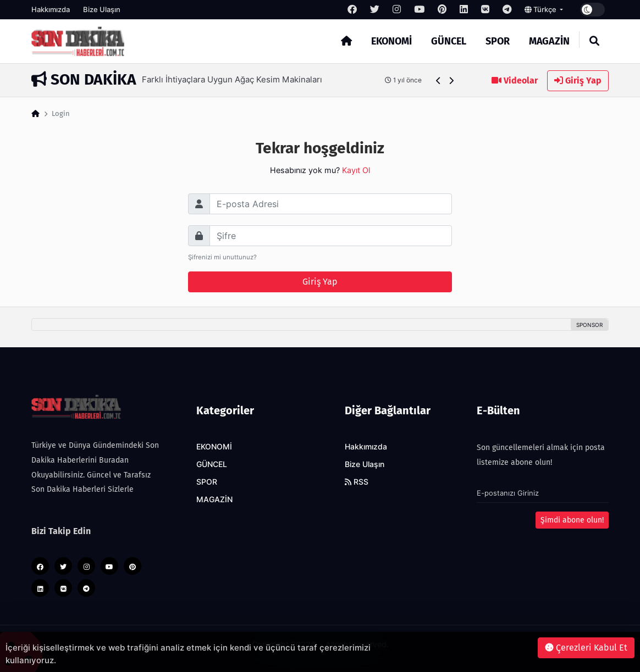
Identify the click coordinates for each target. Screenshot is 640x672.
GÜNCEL (449, 41)
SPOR (498, 41)
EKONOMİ (391, 41)
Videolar (515, 80)
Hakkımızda (51, 9)
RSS (357, 482)
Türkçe (541, 9)
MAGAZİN (549, 41)
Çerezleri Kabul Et (586, 648)
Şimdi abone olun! (572, 520)
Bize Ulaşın (102, 9)
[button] (438, 80)
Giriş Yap (578, 80)
